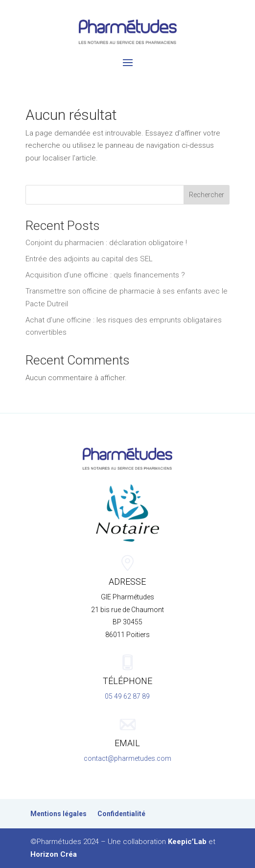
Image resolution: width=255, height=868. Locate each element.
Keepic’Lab (187, 842)
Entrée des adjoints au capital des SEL (89, 259)
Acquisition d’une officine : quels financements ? (105, 275)
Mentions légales (58, 814)
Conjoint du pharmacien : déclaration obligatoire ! (106, 243)
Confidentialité (121, 814)
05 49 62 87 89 (127, 696)
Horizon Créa (54, 854)
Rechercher (207, 195)
